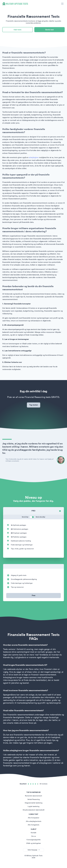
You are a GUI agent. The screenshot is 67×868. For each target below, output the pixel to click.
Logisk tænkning (33, 806)
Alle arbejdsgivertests (34, 821)
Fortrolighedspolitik (33, 840)
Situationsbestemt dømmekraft (34, 810)
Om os (33, 836)
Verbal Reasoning (34, 799)
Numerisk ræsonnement (33, 796)
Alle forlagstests (33, 825)
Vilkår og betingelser (34, 843)
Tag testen (34, 405)
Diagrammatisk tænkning (34, 803)
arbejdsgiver (34, 157)
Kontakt (33, 833)
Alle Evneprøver (34, 818)
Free (34, 595)
